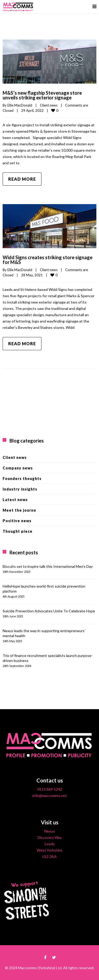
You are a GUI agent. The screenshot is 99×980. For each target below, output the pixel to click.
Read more (22, 179)
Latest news (15, 500)
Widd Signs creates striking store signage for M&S (48, 260)
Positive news (17, 521)
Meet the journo (19, 510)
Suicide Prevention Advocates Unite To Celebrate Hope (49, 611)
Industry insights (20, 489)
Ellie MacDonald (20, 105)
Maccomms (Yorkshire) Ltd (40, 968)
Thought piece (18, 531)
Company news (18, 468)
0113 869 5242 (50, 789)
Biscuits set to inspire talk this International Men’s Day (48, 566)
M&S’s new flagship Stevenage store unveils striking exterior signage (42, 95)
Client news (49, 105)
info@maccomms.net (50, 796)
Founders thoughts (22, 479)
